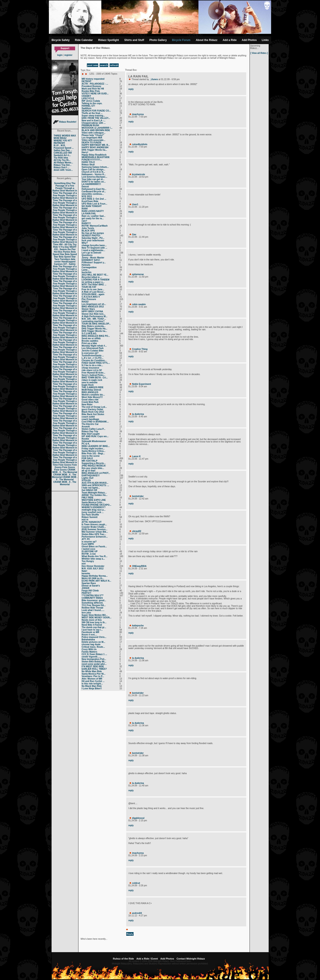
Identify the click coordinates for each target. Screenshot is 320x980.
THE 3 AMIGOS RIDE (93, 387)
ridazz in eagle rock (92, 380)
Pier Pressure (89, 299)
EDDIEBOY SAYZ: (91, 260)
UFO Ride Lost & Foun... (95, 204)
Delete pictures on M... (94, 642)
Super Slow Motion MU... (95, 615)
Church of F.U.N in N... (93, 172)
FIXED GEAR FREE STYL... (96, 363)
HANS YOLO (88, 162)
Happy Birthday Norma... (95, 576)
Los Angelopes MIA (92, 138)
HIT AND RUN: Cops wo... (95, 436)
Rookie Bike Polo (91, 91)
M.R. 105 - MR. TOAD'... (94, 319)
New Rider (87, 405)
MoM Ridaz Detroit (91, 390)
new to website (90, 382)
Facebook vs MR (91, 632)
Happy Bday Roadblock (94, 155)
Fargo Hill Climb (90, 591)
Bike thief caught (91, 434)
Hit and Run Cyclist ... (93, 681)
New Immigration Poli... (94, 659)
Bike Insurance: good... (94, 600)
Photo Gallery (158, 40)
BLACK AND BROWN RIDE (96, 130)
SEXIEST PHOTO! (91, 236)
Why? (85, 243)
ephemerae (138, 274)
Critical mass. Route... (93, 647)
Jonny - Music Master (93, 258)
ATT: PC (86, 539)
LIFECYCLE (88, 98)
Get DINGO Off (89, 490)
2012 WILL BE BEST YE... (95, 275)
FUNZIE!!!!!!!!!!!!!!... (92, 160)
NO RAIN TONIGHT (92, 206)
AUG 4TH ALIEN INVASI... (95, 483)
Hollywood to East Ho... (94, 189)
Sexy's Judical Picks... (94, 375)
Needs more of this (92, 620)
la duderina (138, 414)
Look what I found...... (93, 610)
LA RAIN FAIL (89, 214)
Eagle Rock (88, 385)
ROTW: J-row (89, 554)
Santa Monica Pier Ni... (94, 674)
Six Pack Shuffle (90, 515)
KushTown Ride (90, 201)
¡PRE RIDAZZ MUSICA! (94, 466)
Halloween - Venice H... (94, 174)
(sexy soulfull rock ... (93, 512)
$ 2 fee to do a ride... (92, 365)
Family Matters (90, 652)
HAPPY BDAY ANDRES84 (95, 147)
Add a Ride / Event (147, 959)
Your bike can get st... (93, 179)
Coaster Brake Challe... (94, 527)
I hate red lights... (91, 488)
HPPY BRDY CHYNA (92, 311)
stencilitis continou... (93, 194)
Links (265, 40)
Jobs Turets (88, 228)
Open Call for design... (94, 169)
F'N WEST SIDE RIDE (93, 667)
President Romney (92, 86)
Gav (134, 234)
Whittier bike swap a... (93, 559)
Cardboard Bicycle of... (94, 192)
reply (131, 89)
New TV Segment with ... (95, 248)
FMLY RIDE (88, 498)
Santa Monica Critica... (94, 451)
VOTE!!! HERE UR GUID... (95, 94)
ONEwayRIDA (139, 566)
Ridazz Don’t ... (62, 167)
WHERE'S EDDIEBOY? (94, 507)
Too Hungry (88, 561)
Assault (86, 427)
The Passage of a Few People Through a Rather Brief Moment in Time (65, 188)
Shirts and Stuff (134, 40)
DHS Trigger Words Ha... (95, 329)
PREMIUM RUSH (90, 125)
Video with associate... (94, 140)
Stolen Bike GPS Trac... (94, 534)
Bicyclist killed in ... (92, 277)
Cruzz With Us (89, 649)
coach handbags (91, 419)
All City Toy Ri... (62, 160)
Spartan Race (89, 583)
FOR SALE (87, 458)
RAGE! (85, 302)
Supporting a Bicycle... (94, 463)
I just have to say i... (92, 630)
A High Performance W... (95, 316)
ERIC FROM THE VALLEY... (96, 118)
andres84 (137, 913)
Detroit (85, 187)
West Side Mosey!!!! (92, 397)
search (104, 65)
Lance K (136, 456)
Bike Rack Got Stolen (93, 414)
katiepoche (138, 626)
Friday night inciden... (93, 449)
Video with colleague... (94, 133)
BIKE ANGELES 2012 (93, 307)
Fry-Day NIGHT (69, 247)
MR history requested (93, 79)
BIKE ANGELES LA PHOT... (96, 473)
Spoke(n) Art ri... (62, 155)
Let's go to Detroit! (92, 253)
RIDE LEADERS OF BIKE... (96, 446)
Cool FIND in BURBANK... (95, 422)
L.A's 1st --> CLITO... (93, 358)
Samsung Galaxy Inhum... (95, 167)
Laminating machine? (93, 321)
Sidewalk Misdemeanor (94, 441)
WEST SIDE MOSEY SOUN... (97, 618)
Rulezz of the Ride (123, 959)
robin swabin (139, 304)
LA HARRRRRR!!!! (91, 184)
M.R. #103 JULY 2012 (93, 569)
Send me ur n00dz (91, 338)
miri (84, 564)
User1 (135, 204)
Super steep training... (93, 116)
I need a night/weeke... (94, 250)
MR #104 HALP (90, 461)
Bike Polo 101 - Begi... (93, 453)
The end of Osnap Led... (94, 407)
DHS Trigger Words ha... (94, 150)
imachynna (138, 114)
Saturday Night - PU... (93, 238)
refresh (114, 65)
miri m (85, 520)
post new (93, 65)
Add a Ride (230, 40)
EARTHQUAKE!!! (91, 476)
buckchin (87, 272)
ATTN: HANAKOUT (92, 522)
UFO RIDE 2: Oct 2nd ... (94, 199)
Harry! (85, 152)
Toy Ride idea (61, 158)
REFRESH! (59, 143)
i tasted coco (89, 549)
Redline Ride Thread (93, 608)
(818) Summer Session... (95, 529)
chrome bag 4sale (91, 644)
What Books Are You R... (95, 556)
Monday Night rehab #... (94, 346)
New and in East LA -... (94, 121)
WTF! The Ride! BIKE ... (94, 285)
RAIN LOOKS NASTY (93, 211)
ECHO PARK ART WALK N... (97, 581)
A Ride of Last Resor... (94, 292)
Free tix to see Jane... (93, 289)
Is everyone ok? (90, 353)
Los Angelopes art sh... (94, 304)
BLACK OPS (88, 231)
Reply (130, 934)
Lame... (86, 270)
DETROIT (87, 81)
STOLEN (86, 480)
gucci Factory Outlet (93, 409)
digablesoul (138, 818)
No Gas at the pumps (93, 233)
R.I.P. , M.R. (60, 145)
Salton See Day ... (63, 150)
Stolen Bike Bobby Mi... (94, 662)
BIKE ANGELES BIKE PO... (96, 336)
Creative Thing (140, 349)
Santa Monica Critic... (93, 502)
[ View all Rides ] (259, 53)
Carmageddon (89, 267)
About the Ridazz (207, 40)
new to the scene (91, 456)
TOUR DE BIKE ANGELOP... (96, 324)
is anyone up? (89, 542)
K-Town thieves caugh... (94, 524)
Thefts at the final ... (92, 113)
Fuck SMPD (88, 544)
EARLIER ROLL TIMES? (94, 669)
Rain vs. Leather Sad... (94, 216)
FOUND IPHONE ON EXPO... (97, 505)
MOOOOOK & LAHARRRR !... (97, 128)
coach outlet (88, 417)
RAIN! (85, 209)
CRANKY (87, 96)
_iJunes (154, 79)
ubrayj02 (137, 531)
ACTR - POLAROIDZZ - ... (95, 84)
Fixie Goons (65, 465)
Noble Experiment (141, 384)
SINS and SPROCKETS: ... (95, 485)
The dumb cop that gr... (94, 627)
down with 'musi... (63, 170)
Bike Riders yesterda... (94, 326)
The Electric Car (90, 424)
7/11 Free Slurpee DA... (94, 605)
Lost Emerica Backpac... (95, 177)
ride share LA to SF (92, 370)
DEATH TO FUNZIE (92, 143)
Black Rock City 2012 (93, 412)
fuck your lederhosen (93, 240)
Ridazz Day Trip (90, 431)
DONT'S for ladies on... (94, 182)
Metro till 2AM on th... (93, 578)
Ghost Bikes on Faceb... (94, 547)
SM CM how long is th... (94, 622)
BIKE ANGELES (90, 392)
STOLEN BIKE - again (93, 294)
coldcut (136, 883)
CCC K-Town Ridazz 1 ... (94, 654)
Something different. (93, 603)
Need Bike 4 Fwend (92, 625)
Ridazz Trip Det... (63, 165)
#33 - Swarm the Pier (65, 249)
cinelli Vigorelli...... (91, 657)
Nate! (85, 571)
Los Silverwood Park (93, 348)
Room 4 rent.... (89, 635)
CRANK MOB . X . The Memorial (65, 471)
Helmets (86, 265)
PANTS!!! (87, 593)
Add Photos (249, 40)
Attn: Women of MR (92, 679)
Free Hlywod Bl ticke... (94, 373)
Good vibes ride (90, 400)
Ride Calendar (84, 40)
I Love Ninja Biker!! (92, 689)
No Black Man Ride (92, 686)
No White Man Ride (92, 671)
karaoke (86, 573)
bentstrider (138, 496)
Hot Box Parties (62, 252)
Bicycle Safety (61, 40)
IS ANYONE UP (90, 551)
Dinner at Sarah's (91, 586)
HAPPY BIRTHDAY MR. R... (96, 145)
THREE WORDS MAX (65, 136)
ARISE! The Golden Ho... (95, 495)
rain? (84, 221)
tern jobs (86, 613)
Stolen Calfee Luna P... (94, 429)
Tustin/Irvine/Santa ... (93, 356)
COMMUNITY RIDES (92, 598)
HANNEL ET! (88, 106)
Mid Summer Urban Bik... (95, 532)
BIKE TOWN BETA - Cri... (95, 378)
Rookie (85, 439)
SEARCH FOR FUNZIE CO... (96, 111)
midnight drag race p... (94, 510)
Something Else (63, 183)
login (60, 55)
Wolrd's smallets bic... (93, 395)
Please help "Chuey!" (93, 135)
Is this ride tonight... (92, 684)
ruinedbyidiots (140, 144)
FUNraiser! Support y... (94, 263)
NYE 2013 (87, 196)
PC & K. (86, 444)
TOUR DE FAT (89, 287)
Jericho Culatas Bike (93, 351)
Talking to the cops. (92, 103)
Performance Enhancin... (95, 537)
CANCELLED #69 (63, 153)
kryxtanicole (138, 174)
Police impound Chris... (94, 637)
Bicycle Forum (181, 40)
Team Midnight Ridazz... (94, 493)
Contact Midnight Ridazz (191, 959)
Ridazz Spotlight (109, 40)
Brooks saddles (90, 341)
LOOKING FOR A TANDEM (96, 280)
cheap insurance (91, 368)
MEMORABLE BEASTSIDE (96, 157)
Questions (87, 255)
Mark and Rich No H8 (93, 89)
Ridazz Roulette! (65, 122)
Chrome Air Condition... (94, 360)
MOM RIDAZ (60, 138)
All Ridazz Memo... (63, 163)
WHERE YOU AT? (63, 141)
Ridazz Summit (90, 517)
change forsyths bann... (94, 245)
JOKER (86, 588)
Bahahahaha (88, 640)
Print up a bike (89, 343)
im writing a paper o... (93, 282)
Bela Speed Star (64, 253)
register (68, 55)
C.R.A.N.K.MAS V (91, 297)
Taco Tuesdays (62, 259)
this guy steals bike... (93, 468)
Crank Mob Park (90, 402)
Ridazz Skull (88, 165)
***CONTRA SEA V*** (93, 596)
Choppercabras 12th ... (94, 123)
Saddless (87, 108)
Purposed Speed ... (64, 148)
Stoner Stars (88, 309)
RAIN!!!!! (86, 223)
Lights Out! (88, 478)
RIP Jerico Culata (91, 101)
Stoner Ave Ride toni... (94, 314)
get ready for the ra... (93, 218)
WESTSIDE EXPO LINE (94, 500)
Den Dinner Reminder (93, 566)
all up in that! (89, 471)
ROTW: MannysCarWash (95, 226)
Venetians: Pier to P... (93, 676)
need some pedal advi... (94, 664)
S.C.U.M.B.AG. (89, 334)
